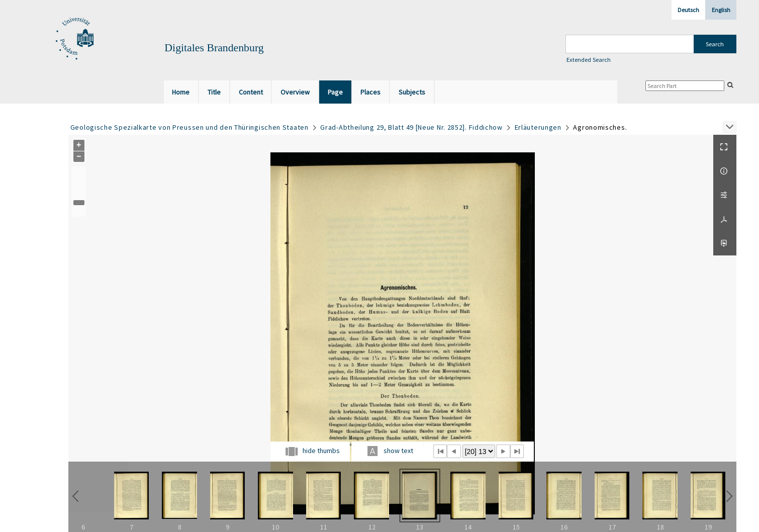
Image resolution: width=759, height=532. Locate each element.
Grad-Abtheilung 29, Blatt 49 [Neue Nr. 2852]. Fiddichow (411, 127)
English (721, 10)
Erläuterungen (538, 127)
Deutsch (688, 10)
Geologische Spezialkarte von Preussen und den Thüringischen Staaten (189, 127)
